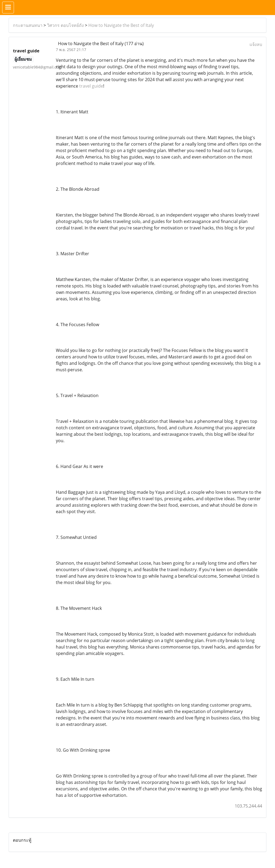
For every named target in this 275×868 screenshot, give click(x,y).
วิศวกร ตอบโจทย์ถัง (65, 25)
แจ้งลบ (256, 44)
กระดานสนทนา (28, 25)
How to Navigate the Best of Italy (121, 25)
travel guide (91, 86)
